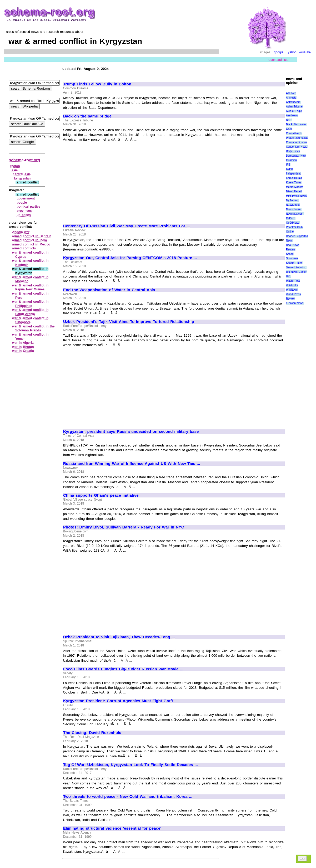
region (15, 166)
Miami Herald (294, 191)
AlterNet (291, 93)
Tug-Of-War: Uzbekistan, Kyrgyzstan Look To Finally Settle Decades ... (131, 765)
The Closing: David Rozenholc (92, 733)
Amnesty (291, 98)
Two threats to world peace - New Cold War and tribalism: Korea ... (128, 797)
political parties (29, 207)
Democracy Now (296, 156)
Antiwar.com (293, 102)
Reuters (291, 250)
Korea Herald (294, 178)
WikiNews (292, 290)
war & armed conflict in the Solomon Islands (33, 328)
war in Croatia (23, 351)
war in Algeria (23, 343)
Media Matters (295, 187)
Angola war (21, 232)
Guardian (291, 160)
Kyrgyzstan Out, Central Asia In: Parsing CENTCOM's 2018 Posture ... (130, 258)
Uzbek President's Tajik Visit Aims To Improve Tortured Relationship (129, 322)
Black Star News (296, 124)
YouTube (305, 52)
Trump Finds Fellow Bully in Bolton (97, 84)
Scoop (290, 254)
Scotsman (292, 258)
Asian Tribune (294, 107)
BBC (289, 120)
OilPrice (291, 218)
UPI (288, 276)
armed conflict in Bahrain (32, 236)
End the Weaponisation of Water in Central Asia (109, 290)
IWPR (289, 169)
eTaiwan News (295, 303)
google (279, 52)
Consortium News (297, 147)
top (302, 859)
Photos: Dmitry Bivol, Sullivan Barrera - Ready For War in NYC (124, 527)
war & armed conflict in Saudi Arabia (30, 312)
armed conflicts (24, 248)
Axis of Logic (294, 111)
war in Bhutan (23, 347)
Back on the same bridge (87, 116)
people (22, 203)
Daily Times (293, 151)
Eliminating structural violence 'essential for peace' (112, 828)
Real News (293, 245)
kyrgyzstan (22, 178)
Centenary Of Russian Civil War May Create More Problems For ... (127, 226)
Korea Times (294, 183)
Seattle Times (294, 263)
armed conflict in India (29, 240)
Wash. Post (293, 281)
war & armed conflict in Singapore (30, 320)
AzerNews (292, 115)
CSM (289, 129)
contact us (279, 60)
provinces (24, 211)
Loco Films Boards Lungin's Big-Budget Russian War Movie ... (123, 669)
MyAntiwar (292, 200)
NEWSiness (293, 205)
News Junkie (294, 209)
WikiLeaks (292, 285)
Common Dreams (297, 142)
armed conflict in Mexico (31, 244)
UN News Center (296, 272)
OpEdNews (293, 223)
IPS (288, 165)
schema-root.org (24, 160)
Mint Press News (296, 196)
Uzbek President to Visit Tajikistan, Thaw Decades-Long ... (119, 637)
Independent (293, 174)
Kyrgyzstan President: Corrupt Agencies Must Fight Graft (118, 701)
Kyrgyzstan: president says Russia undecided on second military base (131, 432)
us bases (24, 215)
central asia (22, 174)
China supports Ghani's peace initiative (101, 495)
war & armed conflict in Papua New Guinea (30, 287)
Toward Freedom (296, 267)
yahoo (292, 52)
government (26, 198)
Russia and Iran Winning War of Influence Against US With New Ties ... (132, 464)
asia (15, 170)
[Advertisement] (107, 180)
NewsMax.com (295, 214)
